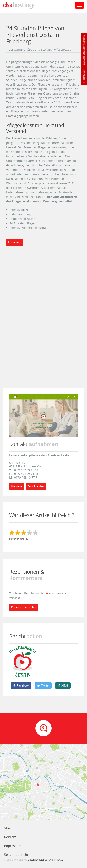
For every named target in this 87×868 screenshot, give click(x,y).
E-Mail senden (36, 486)
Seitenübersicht (16, 855)
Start (8, 828)
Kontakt (10, 837)
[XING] (63, 685)
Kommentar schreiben (24, 607)
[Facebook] (21, 685)
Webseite (16, 486)
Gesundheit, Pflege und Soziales (30, 50)
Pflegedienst (62, 50)
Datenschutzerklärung (83, 50)
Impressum (83, 76)
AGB (61, 860)
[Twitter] (43, 685)
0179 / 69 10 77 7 (26, 477)
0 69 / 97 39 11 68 (26, 470)
